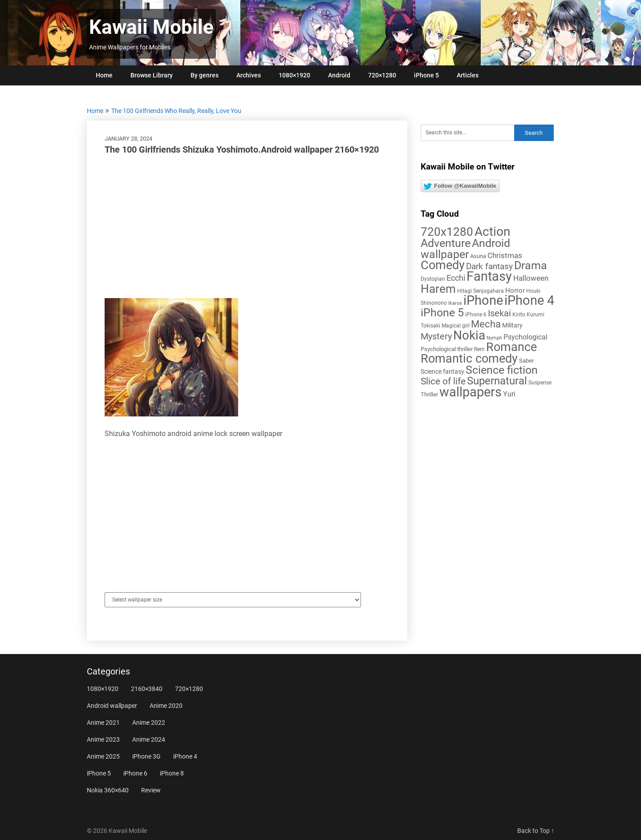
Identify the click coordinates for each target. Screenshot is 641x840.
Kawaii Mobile (151, 27)
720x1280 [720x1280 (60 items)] (447, 232)
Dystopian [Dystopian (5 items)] (433, 279)
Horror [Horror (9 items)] (515, 291)
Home (104, 75)
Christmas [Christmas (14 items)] (505, 255)
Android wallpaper (112, 706)
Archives (249, 75)
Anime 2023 (103, 739)
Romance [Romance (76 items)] (511, 347)
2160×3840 (147, 689)
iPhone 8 (172, 773)
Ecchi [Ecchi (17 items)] (456, 278)
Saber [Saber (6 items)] (526, 361)
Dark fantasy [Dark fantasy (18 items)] (489, 267)
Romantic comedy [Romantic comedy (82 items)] (469, 359)
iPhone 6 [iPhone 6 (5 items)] (476, 315)
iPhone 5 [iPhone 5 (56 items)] (442, 313)
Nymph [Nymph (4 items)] (494, 338)
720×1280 (382, 75)
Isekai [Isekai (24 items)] (499, 313)
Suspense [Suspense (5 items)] (540, 383)
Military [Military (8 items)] (512, 325)
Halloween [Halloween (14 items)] (531, 278)
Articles (468, 75)
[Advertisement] (247, 227)
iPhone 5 (426, 75)
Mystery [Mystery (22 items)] (436, 337)
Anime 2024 (149, 739)
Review (151, 790)
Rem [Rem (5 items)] (479, 349)
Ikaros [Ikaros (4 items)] (455, 303)
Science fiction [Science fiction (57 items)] (502, 370)
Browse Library (152, 75)
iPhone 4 (185, 756)
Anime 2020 (166, 706)
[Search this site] (467, 133)
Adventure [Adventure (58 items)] (446, 243)
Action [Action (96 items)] (492, 232)
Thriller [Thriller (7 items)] (429, 394)
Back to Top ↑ (536, 831)
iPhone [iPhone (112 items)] (483, 300)
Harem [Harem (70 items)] (438, 289)
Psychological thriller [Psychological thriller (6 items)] (447, 349)
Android (339, 75)
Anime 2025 (103, 756)
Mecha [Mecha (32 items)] (486, 324)
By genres (205, 75)
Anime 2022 (149, 723)
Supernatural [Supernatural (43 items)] (497, 381)
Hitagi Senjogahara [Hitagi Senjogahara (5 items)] (481, 291)
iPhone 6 (135, 773)
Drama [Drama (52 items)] (531, 265)
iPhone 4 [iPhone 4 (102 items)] (529, 300)
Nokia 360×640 (108, 790)
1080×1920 (294, 75)
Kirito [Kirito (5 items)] (519, 315)
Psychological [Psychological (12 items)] (525, 337)
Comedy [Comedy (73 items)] (443, 265)
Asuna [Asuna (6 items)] (478, 256)
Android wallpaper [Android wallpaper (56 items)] (465, 249)
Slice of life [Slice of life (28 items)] (443, 381)
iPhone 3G (146, 756)
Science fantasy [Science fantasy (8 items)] (442, 372)
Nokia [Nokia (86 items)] (469, 335)
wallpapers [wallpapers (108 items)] (471, 392)
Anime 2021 (103, 723)
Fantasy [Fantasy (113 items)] (489, 276)
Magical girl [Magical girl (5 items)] (456, 326)
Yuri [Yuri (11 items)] (509, 394)
